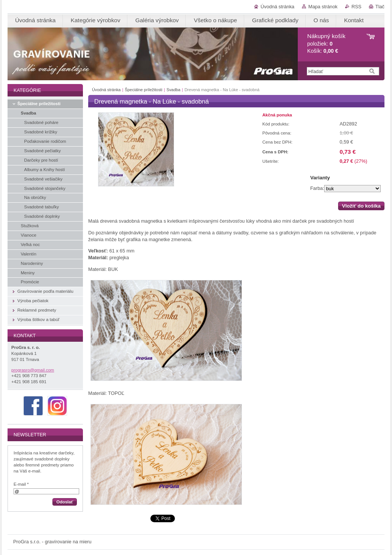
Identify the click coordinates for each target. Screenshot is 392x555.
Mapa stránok (323, 7)
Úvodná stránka (277, 7)
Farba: (317, 188)
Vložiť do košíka (361, 206)
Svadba (174, 90)
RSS (357, 7)
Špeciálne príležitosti (144, 90)
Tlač (380, 7)
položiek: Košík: (326, 44)
